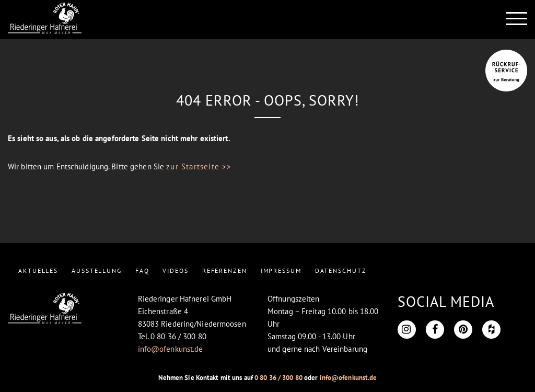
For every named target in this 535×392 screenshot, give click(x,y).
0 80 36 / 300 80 (278, 378)
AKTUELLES (38, 270)
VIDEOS (175, 270)
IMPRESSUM (281, 270)
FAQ (142, 270)
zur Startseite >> (199, 166)
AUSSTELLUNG (97, 270)
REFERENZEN (225, 270)
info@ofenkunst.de (171, 349)
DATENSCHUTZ (341, 270)
